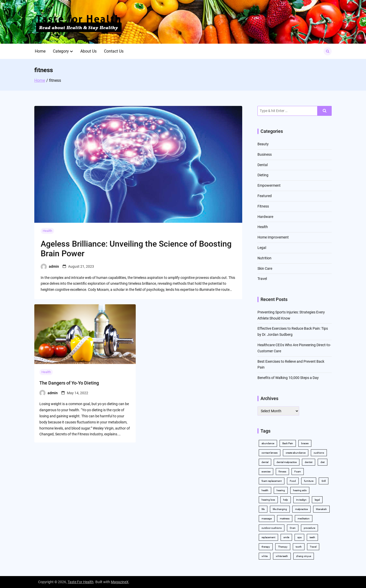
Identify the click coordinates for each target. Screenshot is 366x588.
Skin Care (265, 268)
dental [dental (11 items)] (265, 462)
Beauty (263, 144)
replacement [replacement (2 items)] (268, 537)
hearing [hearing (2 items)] (281, 490)
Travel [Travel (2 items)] (313, 547)
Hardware (265, 217)
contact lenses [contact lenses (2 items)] (270, 453)
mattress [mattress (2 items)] (285, 519)
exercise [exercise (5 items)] (266, 472)
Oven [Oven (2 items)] (293, 528)
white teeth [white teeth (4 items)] (282, 556)
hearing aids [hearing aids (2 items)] (300, 490)
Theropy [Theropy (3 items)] (283, 547)
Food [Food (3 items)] (293, 481)
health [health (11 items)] (265, 490)
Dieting (263, 175)
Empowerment (269, 185)
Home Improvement (273, 237)
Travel (262, 279)
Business (265, 154)
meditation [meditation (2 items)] (304, 519)
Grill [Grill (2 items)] (324, 481)
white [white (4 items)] (265, 556)
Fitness (263, 206)
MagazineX (120, 582)
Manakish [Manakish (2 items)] (321, 509)
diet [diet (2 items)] (323, 462)
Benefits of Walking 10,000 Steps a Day (288, 378)
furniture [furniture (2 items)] (309, 481)
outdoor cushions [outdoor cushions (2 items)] (272, 528)
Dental (263, 165)
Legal (262, 248)
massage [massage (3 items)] (267, 519)
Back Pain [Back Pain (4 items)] (288, 443)
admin (54, 266)
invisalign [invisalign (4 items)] (301, 500)
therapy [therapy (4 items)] (266, 547)
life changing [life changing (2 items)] (280, 509)
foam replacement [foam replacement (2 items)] (272, 481)
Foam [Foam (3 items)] (298, 472)
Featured (265, 196)
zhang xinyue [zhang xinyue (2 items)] (304, 556)
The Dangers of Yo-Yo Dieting (69, 383)
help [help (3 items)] (286, 500)
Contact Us (114, 51)
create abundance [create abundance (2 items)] (296, 453)
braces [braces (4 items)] (305, 443)
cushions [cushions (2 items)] (319, 453)
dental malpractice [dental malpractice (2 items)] (287, 462)
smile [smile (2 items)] (286, 537)
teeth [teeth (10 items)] (312, 537)
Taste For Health (81, 582)
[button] (71, 51)
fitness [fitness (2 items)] (282, 472)
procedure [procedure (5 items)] (309, 528)
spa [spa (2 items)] (299, 537)
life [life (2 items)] (263, 509)
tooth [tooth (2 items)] (299, 547)
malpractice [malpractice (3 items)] (301, 509)
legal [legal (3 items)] (317, 500)
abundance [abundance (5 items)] (268, 443)
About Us (88, 51)
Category (61, 51)
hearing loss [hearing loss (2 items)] (268, 500)
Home (40, 51)
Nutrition (264, 258)
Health (47, 231)
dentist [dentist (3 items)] (309, 462)
